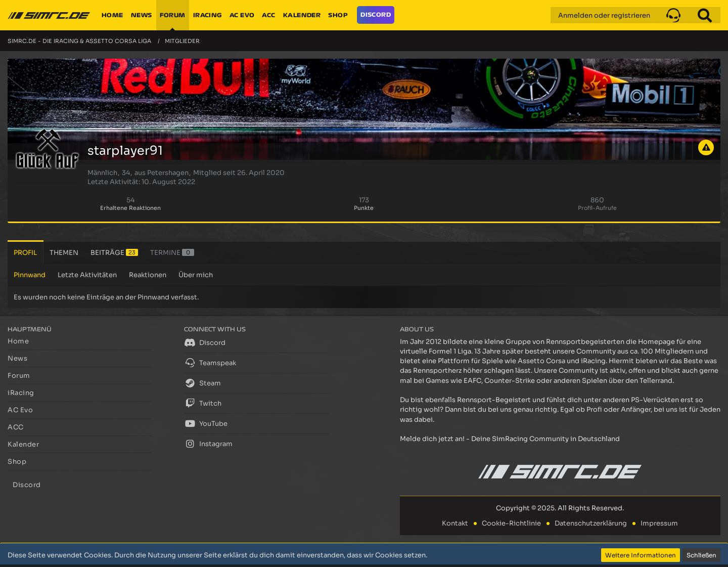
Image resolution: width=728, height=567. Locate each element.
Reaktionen (148, 275)
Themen (64, 253)
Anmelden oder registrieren (604, 15)
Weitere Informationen (641, 555)
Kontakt (455, 523)
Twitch (203, 403)
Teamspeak (210, 363)
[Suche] (705, 15)
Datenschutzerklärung (591, 523)
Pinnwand (30, 275)
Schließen (701, 555)
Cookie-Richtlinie (511, 523)
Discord (205, 342)
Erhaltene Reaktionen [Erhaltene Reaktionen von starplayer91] (130, 208)
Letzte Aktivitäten (87, 275)
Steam (202, 383)
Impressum (659, 523)
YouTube (206, 423)
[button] (673, 15)
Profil (25, 253)
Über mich (196, 275)
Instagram (208, 444)
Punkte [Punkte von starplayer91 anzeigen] (364, 208)
